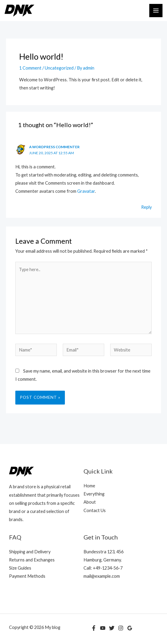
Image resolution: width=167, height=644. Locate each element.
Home (89, 486)
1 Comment (30, 68)
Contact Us (95, 510)
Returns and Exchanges (32, 560)
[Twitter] (112, 628)
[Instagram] (121, 628)
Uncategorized (59, 68)
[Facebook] (94, 628)
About (90, 502)
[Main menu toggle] (156, 11)
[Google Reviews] (130, 628)
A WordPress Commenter (54, 147)
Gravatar (86, 191)
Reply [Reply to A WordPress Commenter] (146, 207)
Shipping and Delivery (30, 552)
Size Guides (20, 568)
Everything (94, 494)
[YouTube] (103, 628)
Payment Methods (27, 576)
